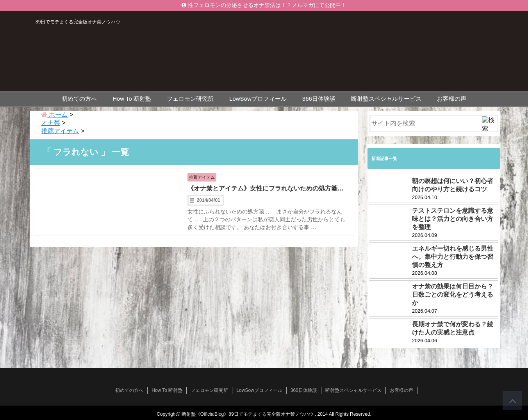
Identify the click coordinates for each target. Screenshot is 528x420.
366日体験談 (319, 97)
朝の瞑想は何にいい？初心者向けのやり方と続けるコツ (453, 184)
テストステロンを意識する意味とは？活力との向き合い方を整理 (453, 218)
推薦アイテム (206, 176)
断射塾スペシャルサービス (386, 97)
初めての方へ (79, 97)
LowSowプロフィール (258, 97)
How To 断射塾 (132, 97)
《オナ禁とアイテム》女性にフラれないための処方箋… (266, 193)
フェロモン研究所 (190, 97)
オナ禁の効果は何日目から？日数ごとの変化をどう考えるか (453, 293)
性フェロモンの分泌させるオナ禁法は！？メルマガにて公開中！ (264, 5)
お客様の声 (452, 97)
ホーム (54, 113)
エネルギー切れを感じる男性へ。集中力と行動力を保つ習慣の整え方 (453, 255)
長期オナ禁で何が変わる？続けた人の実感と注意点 (453, 327)
